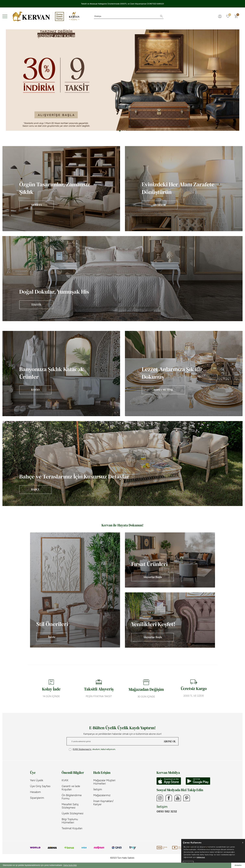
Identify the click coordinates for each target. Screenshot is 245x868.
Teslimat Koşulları (72, 828)
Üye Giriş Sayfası (40, 786)
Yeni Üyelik (37, 780)
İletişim (98, 789)
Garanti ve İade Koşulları (71, 788)
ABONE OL (170, 741)
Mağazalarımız (102, 795)
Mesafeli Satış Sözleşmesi (70, 806)
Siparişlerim (37, 798)
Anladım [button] (238, 865)
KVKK (65, 780)
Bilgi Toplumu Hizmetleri (70, 821)
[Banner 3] (122, 80)
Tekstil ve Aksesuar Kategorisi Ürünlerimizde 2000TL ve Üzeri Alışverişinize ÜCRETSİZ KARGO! (123, 4)
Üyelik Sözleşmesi (73, 813)
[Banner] (61, 189)
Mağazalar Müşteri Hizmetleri (104, 782)
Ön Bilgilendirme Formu (72, 797)
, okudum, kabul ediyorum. (92, 749)
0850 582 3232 (167, 811)
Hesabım (35, 792)
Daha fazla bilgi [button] (70, 865)
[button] (120, 131)
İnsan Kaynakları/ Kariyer (103, 803)
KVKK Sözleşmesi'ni (82, 749)
